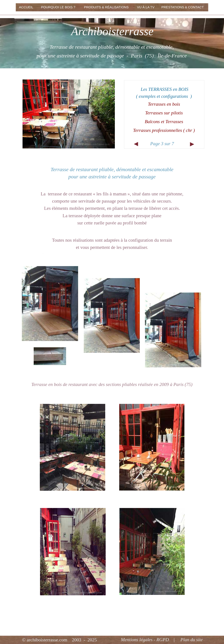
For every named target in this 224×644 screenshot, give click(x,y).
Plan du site (192, 640)
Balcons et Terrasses (164, 122)
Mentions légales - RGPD (145, 640)
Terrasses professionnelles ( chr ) (164, 130)
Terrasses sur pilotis (164, 113)
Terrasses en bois (164, 104)
